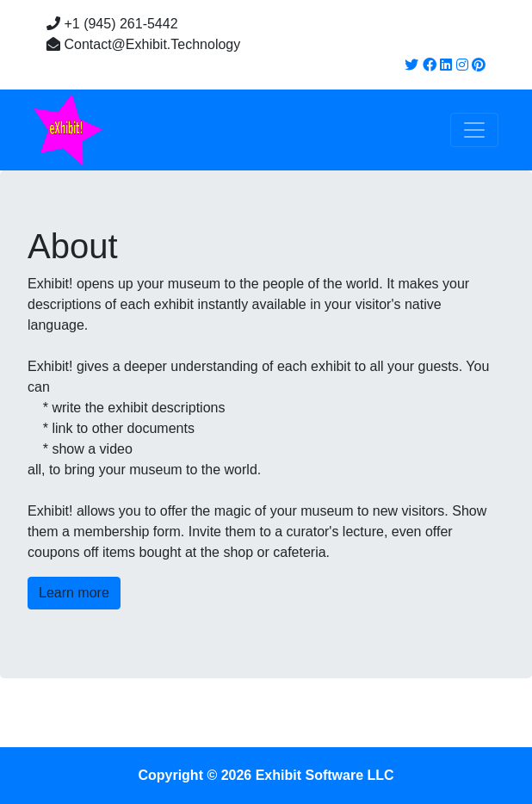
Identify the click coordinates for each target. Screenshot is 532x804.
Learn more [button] (74, 593)
